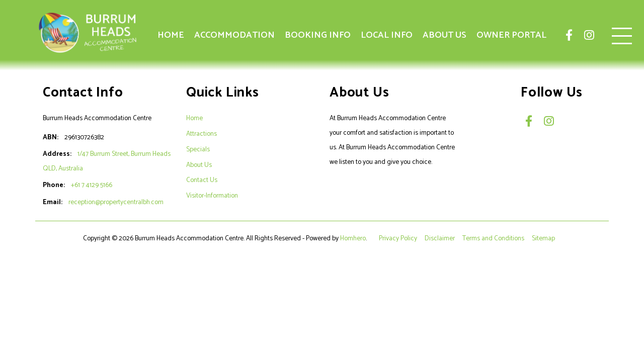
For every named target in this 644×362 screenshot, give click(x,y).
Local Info (387, 35)
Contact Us (202, 180)
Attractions (202, 134)
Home (171, 35)
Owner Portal (511, 35)
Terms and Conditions (494, 238)
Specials (198, 149)
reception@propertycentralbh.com (116, 202)
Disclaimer (440, 238)
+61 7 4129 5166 (92, 185)
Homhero (353, 238)
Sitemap (544, 238)
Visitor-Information (212, 196)
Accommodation (234, 35)
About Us (445, 35)
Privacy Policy (399, 238)
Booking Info (318, 35)
